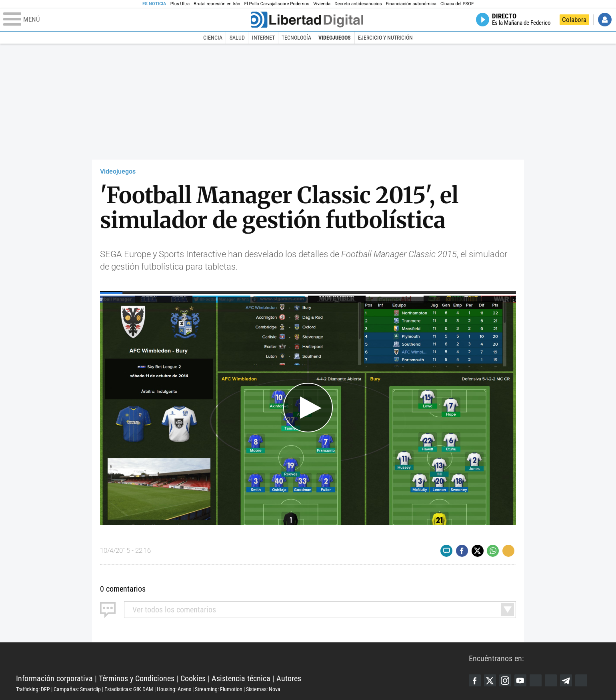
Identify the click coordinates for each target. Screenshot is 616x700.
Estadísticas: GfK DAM (129, 689)
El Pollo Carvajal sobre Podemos (277, 4)
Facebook (475, 680)
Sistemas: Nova (263, 689)
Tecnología (296, 38)
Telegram (566, 680)
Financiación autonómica (411, 4)
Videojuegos (335, 38)
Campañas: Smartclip (77, 689)
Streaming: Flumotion (219, 689)
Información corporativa (54, 678)
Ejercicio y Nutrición (385, 38)
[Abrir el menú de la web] (126, 20)
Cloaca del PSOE (457, 4)
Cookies (193, 678)
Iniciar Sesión (605, 20)
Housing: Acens (174, 689)
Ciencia (213, 38)
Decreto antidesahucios (358, 4)
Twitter (490, 680)
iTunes (581, 680)
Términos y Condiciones (137, 678)
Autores (289, 678)
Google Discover (536, 680)
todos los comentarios (174, 610)
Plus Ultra (180, 4)
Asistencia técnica (241, 678)
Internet (263, 38)
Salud (237, 38)
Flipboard (551, 680)
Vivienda (322, 4)
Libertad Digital (242, 658)
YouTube (520, 680)
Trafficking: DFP (33, 689)
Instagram (505, 680)
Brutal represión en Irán (217, 4)
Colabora (574, 20)
